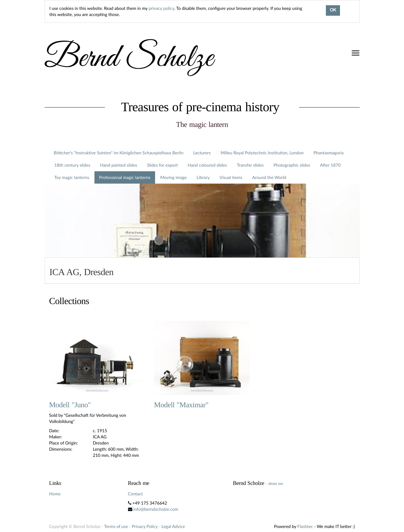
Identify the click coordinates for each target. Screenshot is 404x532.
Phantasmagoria (329, 153)
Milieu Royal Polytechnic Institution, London (262, 153)
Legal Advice (173, 526)
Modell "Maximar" (181, 405)
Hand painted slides (118, 165)
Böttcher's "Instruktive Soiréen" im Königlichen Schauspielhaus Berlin (119, 153)
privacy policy (161, 8)
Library (203, 177)
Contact (136, 494)
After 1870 (330, 165)
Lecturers (202, 153)
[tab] (202, 271)
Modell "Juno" (70, 405)
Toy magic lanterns (72, 177)
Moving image (174, 177)
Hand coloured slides (207, 165)
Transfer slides (250, 165)
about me (276, 483)
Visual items (231, 177)
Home (55, 494)
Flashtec (305, 526)
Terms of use (116, 526)
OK (333, 10)
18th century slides (72, 165)
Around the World (269, 177)
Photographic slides (292, 165)
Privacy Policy (145, 526)
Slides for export (162, 165)
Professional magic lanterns (125, 177)
